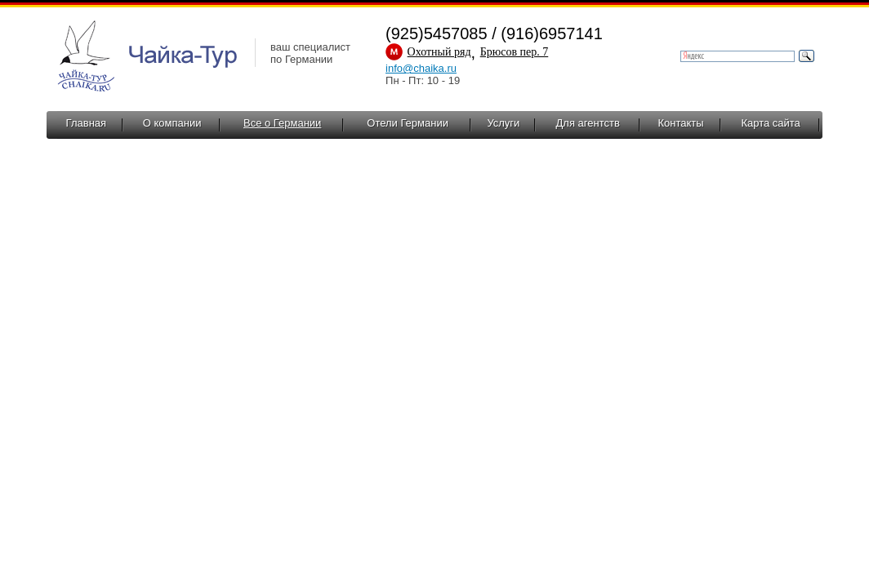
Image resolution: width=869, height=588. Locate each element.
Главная (86, 123)
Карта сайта (770, 123)
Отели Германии (408, 123)
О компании (172, 123)
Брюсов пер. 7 (515, 52)
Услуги (503, 123)
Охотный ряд (439, 52)
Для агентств (588, 123)
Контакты (680, 123)
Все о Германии (282, 123)
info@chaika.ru (421, 68)
